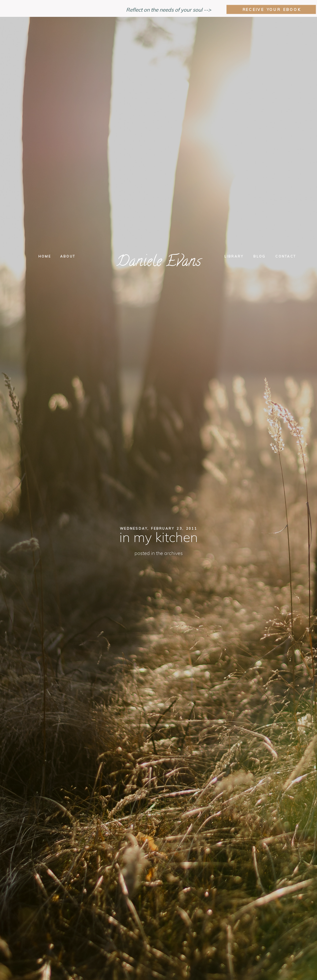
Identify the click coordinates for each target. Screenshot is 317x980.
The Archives (169, 553)
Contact (286, 256)
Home (45, 256)
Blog (259, 256)
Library (234, 256)
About (68, 256)
